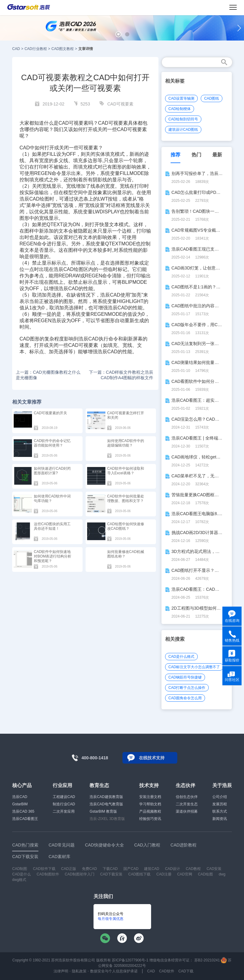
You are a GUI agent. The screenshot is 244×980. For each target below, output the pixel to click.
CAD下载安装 (111, 874)
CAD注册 (164, 874)
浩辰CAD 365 (23, 811)
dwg (222, 874)
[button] (118, 34)
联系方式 (220, 811)
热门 (196, 155)
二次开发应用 (64, 811)
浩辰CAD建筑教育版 (106, 797)
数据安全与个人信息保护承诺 (114, 971)
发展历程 (220, 804)
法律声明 (61, 971)
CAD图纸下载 (139, 874)
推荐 (175, 155)
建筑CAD (152, 869)
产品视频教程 (150, 811)
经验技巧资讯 (150, 819)
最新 (217, 155)
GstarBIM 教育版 (103, 811)
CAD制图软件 (48, 874)
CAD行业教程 (35, 49)
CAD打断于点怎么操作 (187, 688)
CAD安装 (214, 869)
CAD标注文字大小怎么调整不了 (194, 667)
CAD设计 (173, 869)
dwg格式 (19, 880)
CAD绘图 (39, 199)
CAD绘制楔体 (180, 109)
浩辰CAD (20, 797)
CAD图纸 (212, 98)
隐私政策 (79, 971)
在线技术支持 (152, 758)
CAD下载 (186, 971)
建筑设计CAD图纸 (183, 130)
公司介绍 (220, 797)
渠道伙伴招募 (187, 811)
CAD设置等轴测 (181, 98)
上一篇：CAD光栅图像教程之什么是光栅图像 (48, 375)
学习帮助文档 (150, 804)
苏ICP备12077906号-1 (130, 960)
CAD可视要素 (120, 104)
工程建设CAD (64, 797)
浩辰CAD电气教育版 (106, 804)
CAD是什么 (21, 874)
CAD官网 (184, 874)
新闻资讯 (220, 819)
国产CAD (131, 869)
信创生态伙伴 (187, 797)
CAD (16, 49)
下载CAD (110, 869)
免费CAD (89, 869)
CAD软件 (166, 971)
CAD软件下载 (44, 869)
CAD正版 (69, 869)
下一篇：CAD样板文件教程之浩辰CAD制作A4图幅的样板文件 (121, 375)
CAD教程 (193, 869)
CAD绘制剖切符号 (183, 119)
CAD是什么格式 (181, 657)
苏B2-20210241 (207, 960)
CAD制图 (20, 869)
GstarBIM (20, 804)
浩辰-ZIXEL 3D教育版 (107, 819)
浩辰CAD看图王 (25, 819)
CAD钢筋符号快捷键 (185, 677)
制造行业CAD (64, 804)
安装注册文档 (150, 797)
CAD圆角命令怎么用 (185, 698)
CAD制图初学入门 (80, 874)
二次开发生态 (187, 804)
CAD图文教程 (63, 49)
